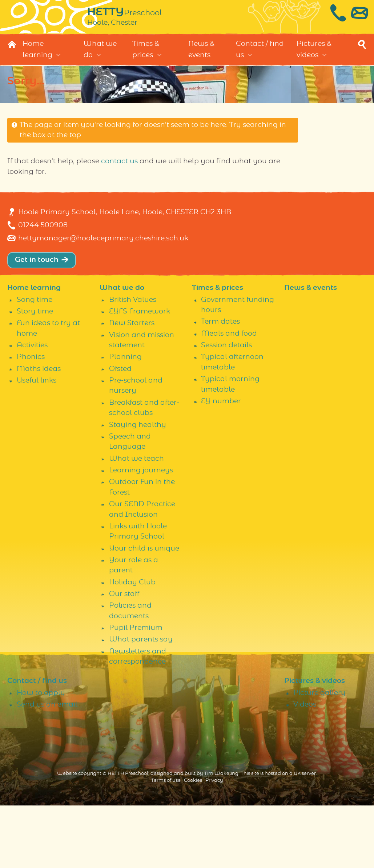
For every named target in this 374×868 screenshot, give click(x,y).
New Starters (132, 386)
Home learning (37, 57)
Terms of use (166, 843)
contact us (119, 169)
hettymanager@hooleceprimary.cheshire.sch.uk (103, 301)
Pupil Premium (136, 691)
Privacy (214, 843)
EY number (221, 464)
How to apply (41, 755)
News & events (201, 57)
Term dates (220, 385)
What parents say (141, 702)
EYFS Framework (140, 374)
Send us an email (47, 767)
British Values (133, 362)
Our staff (124, 657)
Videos (305, 767)
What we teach (136, 521)
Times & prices (146, 57)
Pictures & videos (314, 57)
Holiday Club (132, 645)
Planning (125, 420)
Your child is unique (144, 611)
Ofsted (120, 431)
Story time (35, 374)
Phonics (31, 420)
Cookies (193, 843)
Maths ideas (39, 431)
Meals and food (229, 397)
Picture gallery (319, 755)
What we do (100, 57)
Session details (226, 408)
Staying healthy (138, 487)
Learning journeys (141, 533)
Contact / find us (260, 57)
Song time (35, 362)
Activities (32, 408)
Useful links (37, 443)
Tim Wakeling (221, 837)
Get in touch (37, 323)
